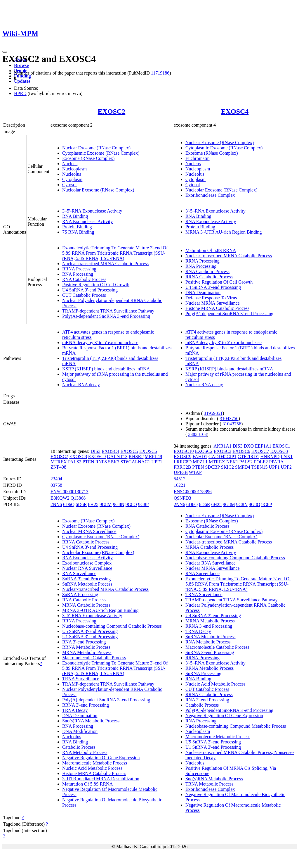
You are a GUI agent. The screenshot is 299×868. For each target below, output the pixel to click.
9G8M (106, 504)
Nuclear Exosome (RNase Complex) (96, 148)
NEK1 (232, 462)
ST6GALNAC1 (135, 462)
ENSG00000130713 (69, 492)
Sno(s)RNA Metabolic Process (91, 721)
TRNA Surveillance (81, 679)
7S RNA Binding (78, 232)
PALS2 (75, 462)
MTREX (59, 462)
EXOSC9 (97, 457)
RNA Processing (78, 274)
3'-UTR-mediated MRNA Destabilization (101, 779)
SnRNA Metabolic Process (87, 584)
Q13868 (78, 498)
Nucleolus (72, 174)
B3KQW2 (60, 498)
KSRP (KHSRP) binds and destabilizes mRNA (106, 369)
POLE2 (261, 462)
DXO (249, 446)
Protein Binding (77, 227)
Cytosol (69, 185)
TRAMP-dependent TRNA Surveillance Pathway (108, 311)
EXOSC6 (148, 451)
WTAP (195, 472)
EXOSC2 (112, 111)
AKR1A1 (222, 446)
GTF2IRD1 (248, 457)
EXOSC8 (78, 457)
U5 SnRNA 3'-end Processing (90, 631)
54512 (180, 479)
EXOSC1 (281, 446)
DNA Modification (80, 731)
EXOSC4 (235, 111)
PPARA (276, 462)
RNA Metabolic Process (85, 752)
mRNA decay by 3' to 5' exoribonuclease (100, 342)
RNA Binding (75, 216)
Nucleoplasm (74, 169)
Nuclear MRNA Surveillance (213, 303)
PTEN (88, 462)
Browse (21, 65)
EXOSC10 (184, 451)
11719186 (160, 73)
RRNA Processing (79, 269)
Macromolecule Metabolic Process (95, 763)
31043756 (229, 419)
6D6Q (69, 504)
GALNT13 (117, 457)
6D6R (81, 504)
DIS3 (95, 451)
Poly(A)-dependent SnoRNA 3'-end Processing (106, 316)
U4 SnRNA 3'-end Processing (90, 290)
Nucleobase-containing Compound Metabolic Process (236, 726)
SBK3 (114, 462)
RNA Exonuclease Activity (87, 221)
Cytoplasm (72, 179)
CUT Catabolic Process (84, 295)
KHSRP (136, 457)
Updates (22, 81)
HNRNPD (270, 457)
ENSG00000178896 (193, 492)
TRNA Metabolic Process (209, 784)
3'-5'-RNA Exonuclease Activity (92, 211)
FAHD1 (200, 457)
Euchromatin (198, 158)
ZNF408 (58, 467)
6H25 (93, 504)
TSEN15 (259, 467)
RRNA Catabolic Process (209, 277)
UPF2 (286, 467)
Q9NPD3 (182, 498)
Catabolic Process (79, 747)
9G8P (143, 504)
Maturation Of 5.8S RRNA (211, 250)
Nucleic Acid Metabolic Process (92, 768)
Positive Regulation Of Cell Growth (96, 285)
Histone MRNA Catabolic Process (217, 308)
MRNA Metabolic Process (87, 652)
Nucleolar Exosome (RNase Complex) (98, 190)
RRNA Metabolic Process (86, 647)
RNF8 (101, 462)
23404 (56, 479)
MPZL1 (200, 462)
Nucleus (70, 164)
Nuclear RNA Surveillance (87, 568)
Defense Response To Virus (211, 298)
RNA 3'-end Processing (84, 642)
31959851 (213, 413)
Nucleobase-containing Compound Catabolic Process (112, 626)
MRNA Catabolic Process (86, 605)
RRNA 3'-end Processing (86, 705)
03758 (56, 485)
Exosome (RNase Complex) (88, 158)
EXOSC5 (129, 451)
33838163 (197, 434)
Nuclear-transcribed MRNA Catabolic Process (105, 264)
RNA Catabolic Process (84, 279)
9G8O (131, 504)
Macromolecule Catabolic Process (94, 658)
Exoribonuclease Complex (210, 195)
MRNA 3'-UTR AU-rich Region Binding (224, 232)
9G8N (119, 504)
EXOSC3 (222, 451)
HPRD (20, 93)
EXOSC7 (59, 457)
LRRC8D (183, 462)
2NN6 (56, 504)
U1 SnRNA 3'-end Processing (90, 637)
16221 (180, 485)
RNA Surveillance (79, 573)
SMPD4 (243, 467)
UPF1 (157, 462)
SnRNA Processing (80, 595)
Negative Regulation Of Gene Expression (101, 758)
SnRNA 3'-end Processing (86, 579)
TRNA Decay (75, 710)
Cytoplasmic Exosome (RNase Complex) (101, 153)
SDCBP (213, 467)
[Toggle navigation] (5, 52)
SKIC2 (227, 467)
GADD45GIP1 (222, 457)
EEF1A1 (263, 446)
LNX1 (287, 457)
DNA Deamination (203, 293)
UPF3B (181, 472)
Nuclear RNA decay (81, 385)
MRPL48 (153, 457)
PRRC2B (182, 467)
